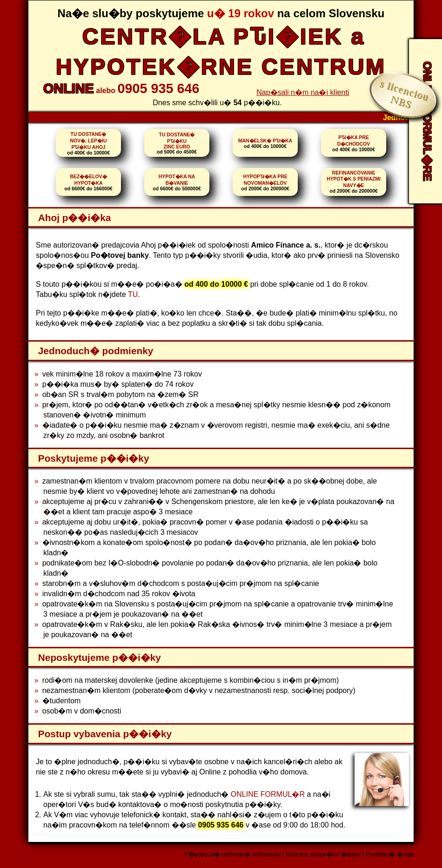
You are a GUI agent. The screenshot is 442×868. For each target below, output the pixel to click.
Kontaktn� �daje (390, 854)
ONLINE (69, 88)
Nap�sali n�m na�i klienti (303, 92)
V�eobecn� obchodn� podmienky (233, 854)
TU (133, 294)
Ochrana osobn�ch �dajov (323, 854)
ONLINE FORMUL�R (268, 794)
